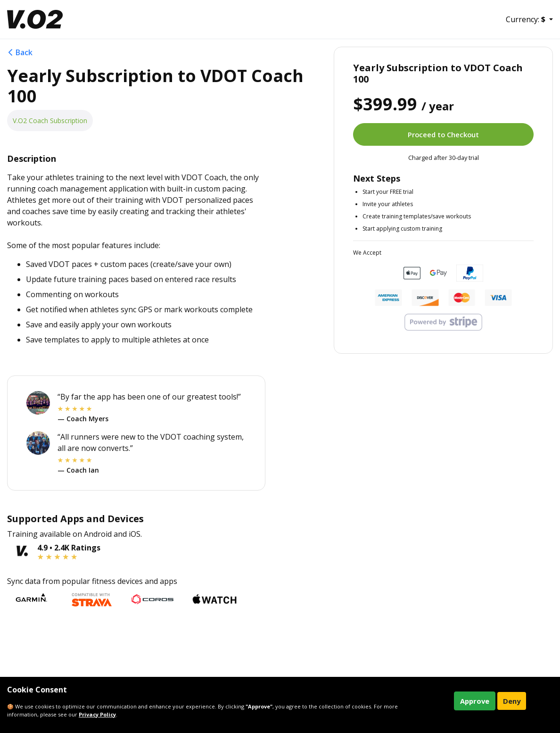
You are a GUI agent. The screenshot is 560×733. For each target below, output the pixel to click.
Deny (512, 701)
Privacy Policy (97, 714)
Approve (475, 701)
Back (20, 52)
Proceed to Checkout (443, 134)
